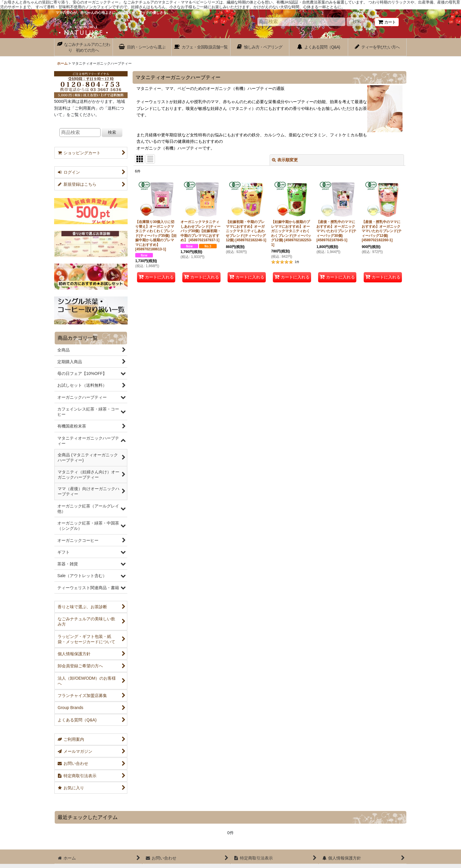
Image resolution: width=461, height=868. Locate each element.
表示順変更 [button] (285, 160)
